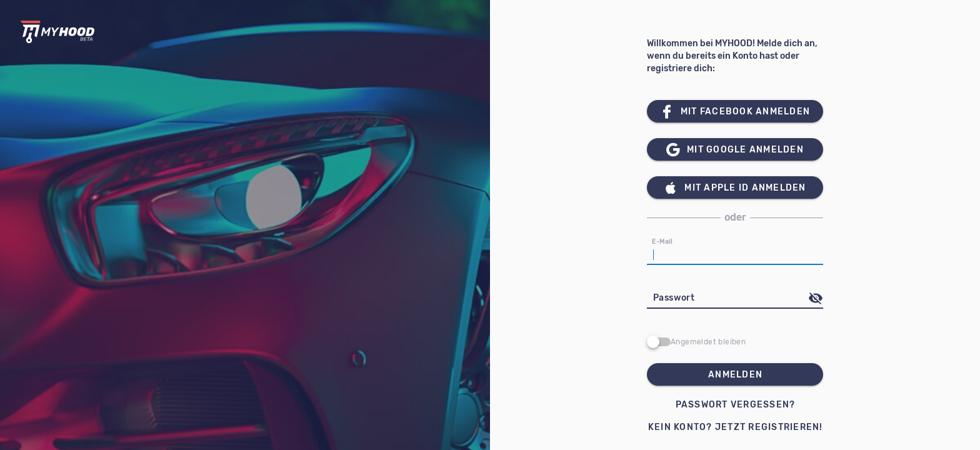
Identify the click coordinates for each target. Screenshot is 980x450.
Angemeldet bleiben (708, 342)
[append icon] (816, 298)
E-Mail (662, 242)
